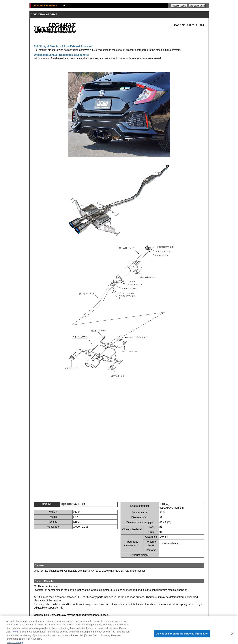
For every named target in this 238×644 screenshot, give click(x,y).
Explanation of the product (179, 6)
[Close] (232, 636)
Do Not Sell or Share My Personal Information (182, 636)
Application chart (197, 6)
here (15, 634)
